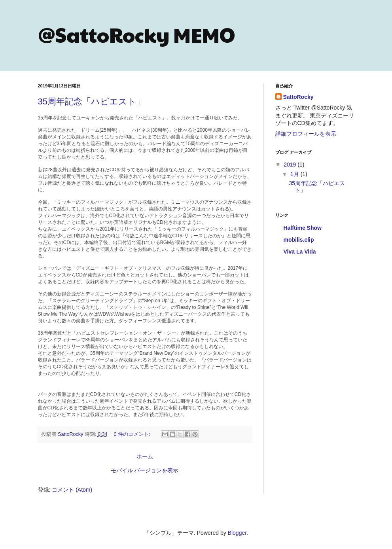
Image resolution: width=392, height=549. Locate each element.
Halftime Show (303, 228)
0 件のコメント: (133, 434)
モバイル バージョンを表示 (145, 470)
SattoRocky (298, 97)
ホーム (145, 456)
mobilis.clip (299, 240)
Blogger (237, 533)
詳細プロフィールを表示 (306, 134)
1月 (295, 174)
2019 (291, 165)
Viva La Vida (300, 252)
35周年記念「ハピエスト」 (92, 101)
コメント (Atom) (72, 490)
